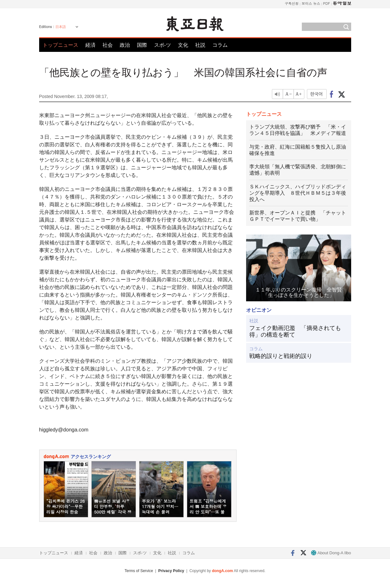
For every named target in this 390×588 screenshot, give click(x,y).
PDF (327, 3)
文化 (183, 45)
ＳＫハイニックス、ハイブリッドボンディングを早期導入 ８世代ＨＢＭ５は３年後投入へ (298, 193)
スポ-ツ (163, 45)
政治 (125, 45)
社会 (108, 45)
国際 (142, 45)
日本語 (61, 27)
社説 (200, 45)
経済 (90, 45)
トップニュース (60, 45)
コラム (220, 45)
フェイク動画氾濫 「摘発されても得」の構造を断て (295, 332)
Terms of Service (139, 571)
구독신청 (292, 3)
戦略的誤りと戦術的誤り (281, 356)
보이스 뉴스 (311, 3)
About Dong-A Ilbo (331, 553)
